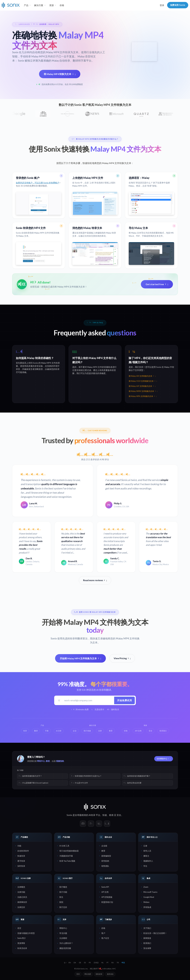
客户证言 (105, 938)
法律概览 (21, 887)
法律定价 (21, 907)
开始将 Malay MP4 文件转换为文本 (80, 658)
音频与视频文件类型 (26, 933)
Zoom (146, 887)
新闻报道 (147, 938)
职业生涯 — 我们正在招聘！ (155, 933)
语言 (19, 928)
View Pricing (122, 658)
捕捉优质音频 (65, 948)
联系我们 (147, 943)
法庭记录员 (22, 897)
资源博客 (21, 943)
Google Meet (149, 897)
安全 (119, 815)
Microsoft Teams (150, 892)
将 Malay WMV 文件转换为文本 (143, 391)
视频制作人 (148, 861)
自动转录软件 (23, 851)
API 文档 (105, 892)
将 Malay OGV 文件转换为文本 (143, 381)
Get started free (157, 284)
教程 (48, 761)
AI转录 (92, 815)
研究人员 (147, 851)
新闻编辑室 (106, 856)
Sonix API (105, 887)
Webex (146, 902)
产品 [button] (26, 5)
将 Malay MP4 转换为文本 (60, 74)
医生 (61, 897)
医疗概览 (63, 887)
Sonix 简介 (22, 938)
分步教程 (63, 938)
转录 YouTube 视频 (67, 861)
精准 (111, 815)
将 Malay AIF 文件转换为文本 (142, 386)
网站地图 (88, 974)
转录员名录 (22, 948)
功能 (19, 846)
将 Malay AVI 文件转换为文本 (142, 376)
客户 (103, 933)
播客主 (146, 856)
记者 (145, 846)
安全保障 (147, 948)
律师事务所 (22, 902)
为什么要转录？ (66, 943)
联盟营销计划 (107, 902)
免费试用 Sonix (178, 5)
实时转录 (21, 866)
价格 (62, 5)
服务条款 (110, 974)
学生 (145, 866)
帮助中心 (41, 761)
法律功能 (21, 892)
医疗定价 (63, 907)
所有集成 (147, 907)
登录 (162, 5)
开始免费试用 (124, 700)
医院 (61, 902)
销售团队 (105, 866)
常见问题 (63, 933)
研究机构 (105, 861)
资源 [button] (52, 5)
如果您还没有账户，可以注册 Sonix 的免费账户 (38, 183)
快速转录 (21, 856)
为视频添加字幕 (66, 856)
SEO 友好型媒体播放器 (69, 851)
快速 (105, 815)
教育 (103, 851)
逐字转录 (21, 861)
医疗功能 (63, 892)
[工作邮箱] (88, 700)
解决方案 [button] (39, 5)
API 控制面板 (107, 897)
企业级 (104, 846)
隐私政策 (99, 974)
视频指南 (60, 761)
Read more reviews (95, 580)
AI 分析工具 (64, 846)
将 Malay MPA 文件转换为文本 (143, 396)
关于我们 (147, 928)
